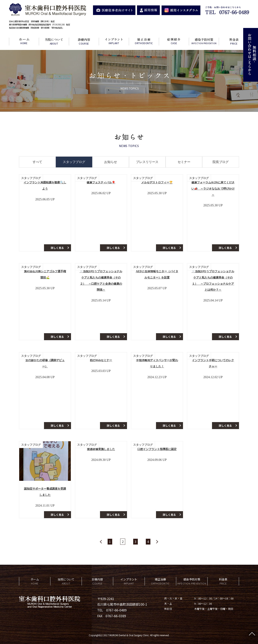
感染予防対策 (192, 581)
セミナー (184, 162)
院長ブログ (221, 162)
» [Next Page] (157, 542)
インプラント (129, 581)
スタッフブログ (74, 162)
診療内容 (97, 581)
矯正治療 (160, 581)
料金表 (223, 581)
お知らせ (111, 162)
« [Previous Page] (101, 542)
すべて (37, 162)
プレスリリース (147, 162)
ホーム (35, 581)
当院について (66, 581)
